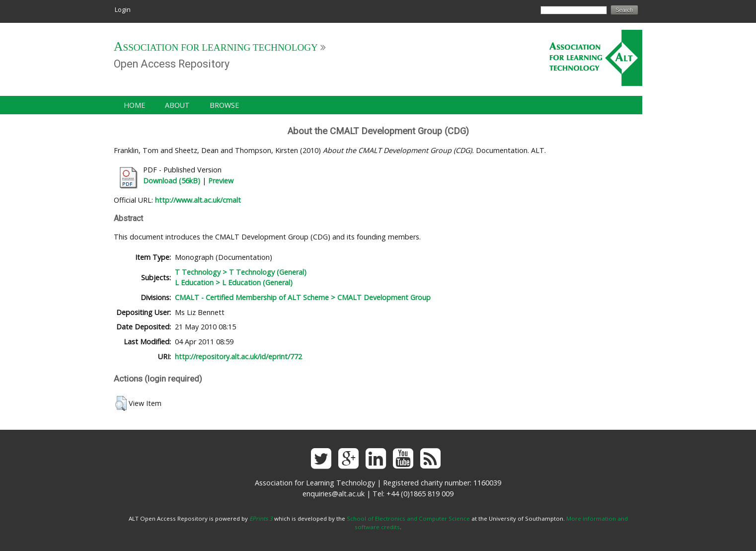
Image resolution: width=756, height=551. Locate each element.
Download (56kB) (172, 181)
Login (123, 9)
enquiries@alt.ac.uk (334, 494)
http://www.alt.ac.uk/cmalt (198, 200)
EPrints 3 (261, 518)
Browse (224, 105)
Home (134, 105)
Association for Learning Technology (216, 47)
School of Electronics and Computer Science (408, 518)
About (177, 105)
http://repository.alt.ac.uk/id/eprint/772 (238, 356)
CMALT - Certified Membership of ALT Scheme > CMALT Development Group (303, 297)
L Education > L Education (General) (234, 282)
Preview (221, 181)
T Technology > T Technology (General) (241, 272)
